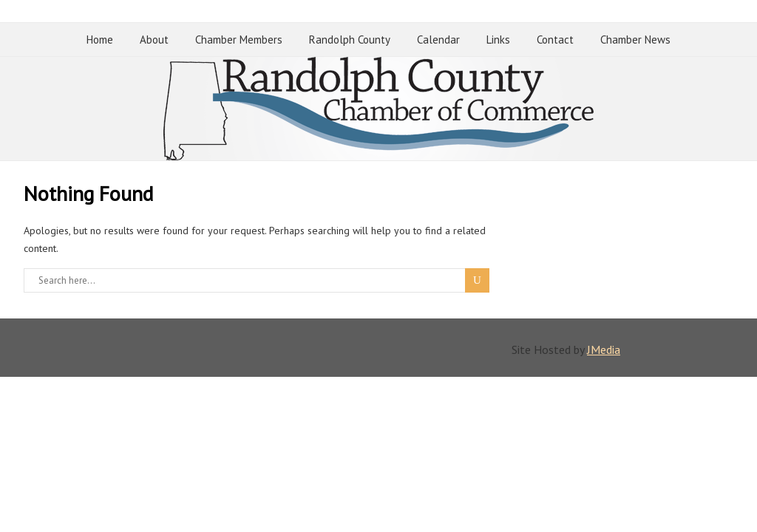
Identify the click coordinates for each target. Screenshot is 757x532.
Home (100, 40)
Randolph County (350, 40)
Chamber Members (239, 40)
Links (498, 40)
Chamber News (635, 40)
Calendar (438, 40)
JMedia (604, 349)
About (154, 40)
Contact (555, 40)
